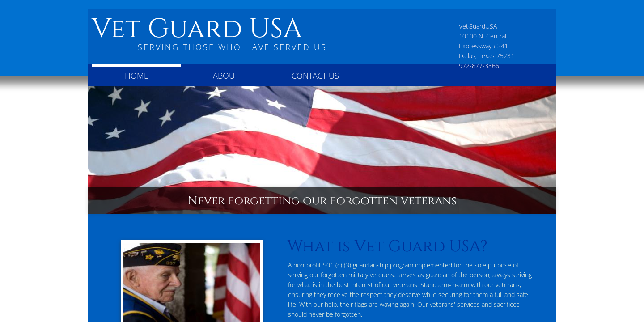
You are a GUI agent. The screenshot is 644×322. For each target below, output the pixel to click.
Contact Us (315, 76)
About (226, 76)
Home (137, 76)
